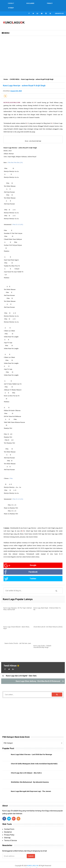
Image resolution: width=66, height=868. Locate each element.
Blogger (39, 864)
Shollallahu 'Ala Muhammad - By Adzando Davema (30, 778)
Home (6, 75)
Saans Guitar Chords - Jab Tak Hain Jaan (18, 639)
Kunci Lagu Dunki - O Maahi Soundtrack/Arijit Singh (42, 643)
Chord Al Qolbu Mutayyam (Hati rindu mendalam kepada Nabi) (34, 760)
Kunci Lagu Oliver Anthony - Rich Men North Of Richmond (38, 677)
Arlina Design (30, 864)
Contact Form (9, 825)
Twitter (20, 575)
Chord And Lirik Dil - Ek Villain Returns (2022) (48, 623)
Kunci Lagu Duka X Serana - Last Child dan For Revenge (31, 750)
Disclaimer (8, 828)
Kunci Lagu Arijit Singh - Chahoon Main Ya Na (47, 605)
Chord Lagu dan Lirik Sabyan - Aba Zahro (26, 769)
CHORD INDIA (15, 75)
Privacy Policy (9, 831)
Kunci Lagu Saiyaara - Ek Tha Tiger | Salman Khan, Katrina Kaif (18, 605)
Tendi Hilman (10, 662)
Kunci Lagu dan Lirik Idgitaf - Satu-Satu (21, 672)
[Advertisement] (33, 51)
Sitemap (7, 834)
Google (20, 561)
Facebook (21, 568)
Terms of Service (11, 836)
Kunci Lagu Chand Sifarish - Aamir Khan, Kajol (16, 624)
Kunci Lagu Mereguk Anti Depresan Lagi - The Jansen (31, 787)
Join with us (59, 9)
